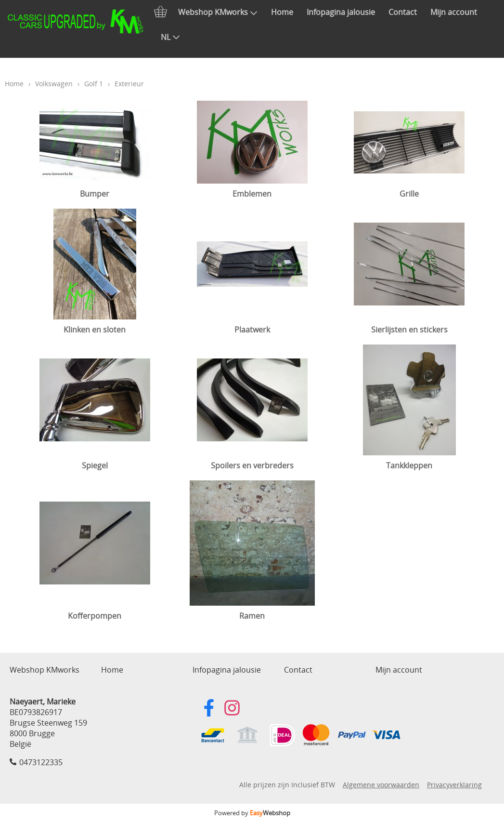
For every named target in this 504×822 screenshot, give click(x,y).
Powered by (252, 813)
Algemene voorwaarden (381, 785)
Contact (403, 12)
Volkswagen (54, 84)
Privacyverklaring (454, 785)
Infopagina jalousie (341, 12)
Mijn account (454, 12)
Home (282, 12)
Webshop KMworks (218, 12)
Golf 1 (94, 84)
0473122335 (41, 762)
